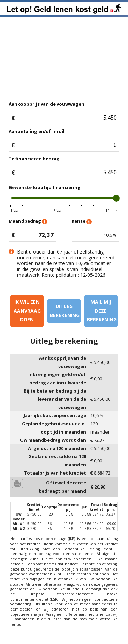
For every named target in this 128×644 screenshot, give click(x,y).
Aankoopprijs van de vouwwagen (46, 104)
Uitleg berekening (65, 311)
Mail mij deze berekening (102, 311)
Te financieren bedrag (34, 159)
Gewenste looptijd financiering (45, 187)
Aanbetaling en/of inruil (37, 131)
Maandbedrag (28, 222)
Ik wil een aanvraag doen (27, 311)
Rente (82, 222)
